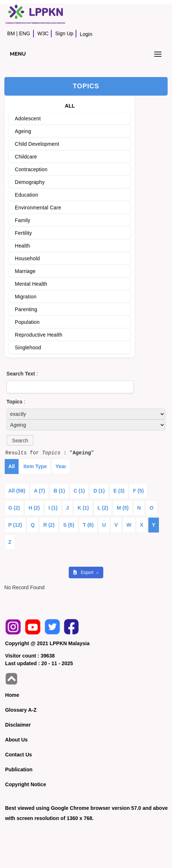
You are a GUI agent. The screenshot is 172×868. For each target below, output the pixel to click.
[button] (20, 440)
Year (61, 466)
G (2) (14, 508)
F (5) (139, 491)
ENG (24, 33)
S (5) (69, 525)
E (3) (119, 491)
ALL (70, 106)
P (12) (15, 525)
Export (84, 572)
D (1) (99, 491)
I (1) (53, 508)
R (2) (49, 525)
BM (11, 33)
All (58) (17, 491)
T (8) (88, 525)
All (12, 466)
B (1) (59, 491)
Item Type (35, 466)
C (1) (79, 491)
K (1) (83, 508)
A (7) (39, 491)
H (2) (34, 508)
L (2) (103, 508)
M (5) (123, 508)
